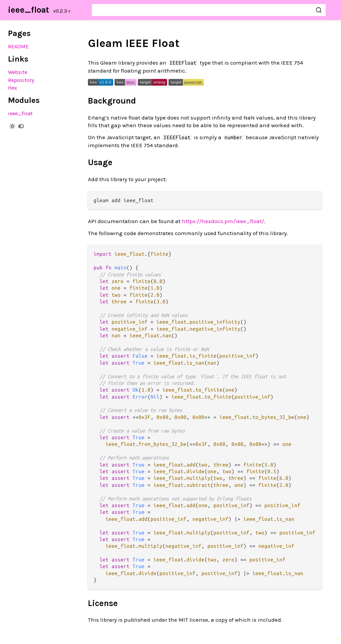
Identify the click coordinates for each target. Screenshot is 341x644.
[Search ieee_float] (209, 10)
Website (18, 72)
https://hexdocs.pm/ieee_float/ (223, 221)
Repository (21, 80)
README (18, 46)
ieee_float (29, 10)
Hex (12, 88)
